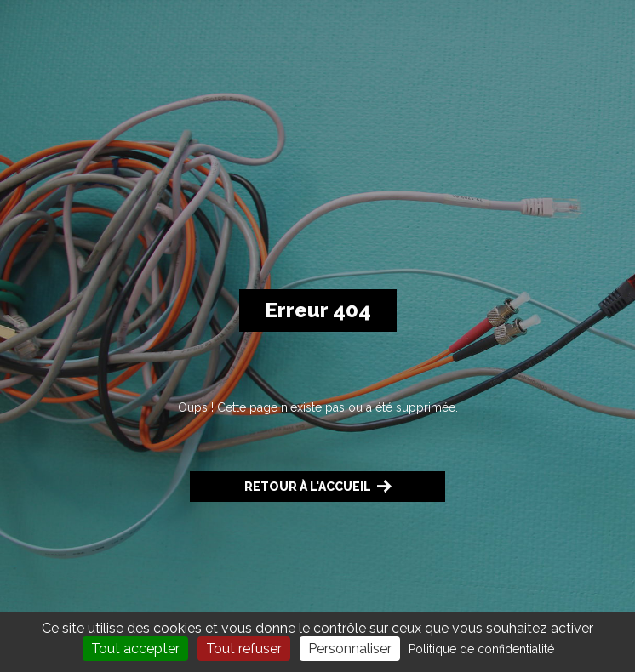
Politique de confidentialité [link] (481, 649)
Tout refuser (244, 649)
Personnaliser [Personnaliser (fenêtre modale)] (350, 649)
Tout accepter (135, 649)
